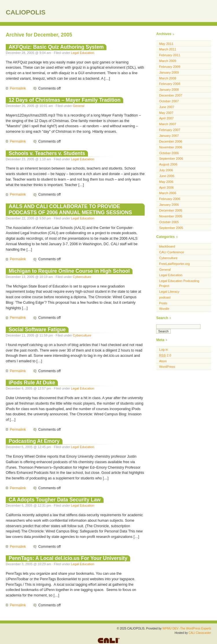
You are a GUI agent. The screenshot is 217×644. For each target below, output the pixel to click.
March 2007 (168, 124)
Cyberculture (82, 277)
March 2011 (168, 49)
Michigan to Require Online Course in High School (69, 271)
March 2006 (168, 193)
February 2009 (170, 67)
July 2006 (166, 170)
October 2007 (169, 101)
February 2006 (170, 199)
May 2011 (166, 44)
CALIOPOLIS (26, 12)
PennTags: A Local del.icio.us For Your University (68, 558)
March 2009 (168, 61)
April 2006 (167, 188)
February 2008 (170, 84)
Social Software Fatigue (37, 330)
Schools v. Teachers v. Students (47, 153)
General (79, 106)
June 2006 (167, 176)
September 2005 (171, 228)
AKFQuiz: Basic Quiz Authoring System (56, 47)
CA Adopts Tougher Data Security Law (55, 500)
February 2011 (170, 55)
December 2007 (171, 95)
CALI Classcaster (200, 633)
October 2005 (169, 222)
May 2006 (166, 182)
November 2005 (171, 216)
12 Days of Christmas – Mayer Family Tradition (65, 100)
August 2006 (168, 164)
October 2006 (169, 153)
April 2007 (167, 118)
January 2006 (169, 205)
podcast (165, 297)
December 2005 (171, 210)
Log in (164, 350)
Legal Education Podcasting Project (179, 283)
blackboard (167, 246)
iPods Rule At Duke (32, 383)
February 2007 (170, 130)
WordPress (167, 367)
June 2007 (167, 107)
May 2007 (166, 113)
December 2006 (171, 141)
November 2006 (171, 147)
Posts (163, 303)
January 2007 (169, 136)
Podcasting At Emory (34, 441)
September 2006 (171, 159)
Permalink (18, 88)
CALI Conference (172, 252)
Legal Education (82, 53)
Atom (163, 361)
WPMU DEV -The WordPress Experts (187, 628)
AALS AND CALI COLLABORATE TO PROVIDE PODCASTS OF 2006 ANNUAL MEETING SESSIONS (70, 209)
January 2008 (169, 90)
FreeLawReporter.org (174, 264)
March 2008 (168, 78)
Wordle (164, 309)
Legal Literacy (169, 292)
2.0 (165, 355)
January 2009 (169, 72)
